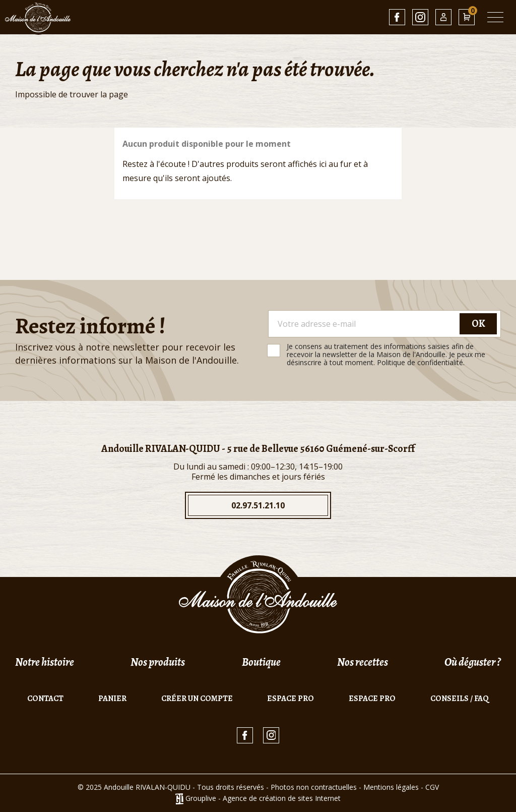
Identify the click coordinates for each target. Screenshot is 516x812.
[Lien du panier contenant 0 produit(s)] (467, 17)
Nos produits (158, 662)
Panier (112, 699)
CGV (432, 787)
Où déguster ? (473, 662)
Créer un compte (197, 699)
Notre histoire (45, 662)
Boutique (261, 662)
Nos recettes (363, 662)
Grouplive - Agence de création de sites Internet (263, 798)
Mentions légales (391, 787)
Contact (45, 699)
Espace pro (291, 699)
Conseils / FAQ (460, 699)
